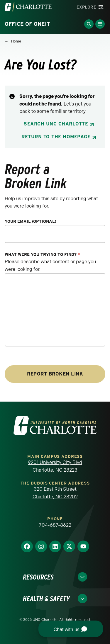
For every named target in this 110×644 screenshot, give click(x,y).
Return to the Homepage (56, 137)
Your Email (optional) (31, 221)
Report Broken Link (55, 374)
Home (16, 41)
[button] (71, 629)
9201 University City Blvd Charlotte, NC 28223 (55, 466)
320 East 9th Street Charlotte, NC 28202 (55, 493)
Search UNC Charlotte (56, 124)
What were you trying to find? (42, 255)
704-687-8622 (55, 525)
